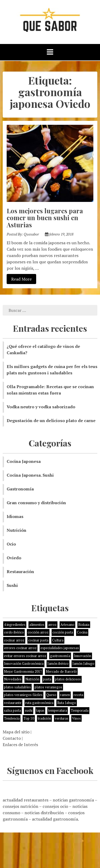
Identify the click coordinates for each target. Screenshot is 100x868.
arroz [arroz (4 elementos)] (52, 625)
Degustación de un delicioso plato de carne (51, 420)
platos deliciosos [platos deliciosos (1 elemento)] (68, 679)
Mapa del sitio (16, 732)
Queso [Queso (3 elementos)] (51, 695)
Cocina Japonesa (24, 461)
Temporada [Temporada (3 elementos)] (80, 710)
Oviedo (14, 558)
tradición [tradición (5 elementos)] (44, 718)
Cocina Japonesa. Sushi (30, 475)
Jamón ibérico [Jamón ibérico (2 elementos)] (58, 663)
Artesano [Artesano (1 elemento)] (67, 625)
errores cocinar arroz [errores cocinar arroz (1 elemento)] (20, 648)
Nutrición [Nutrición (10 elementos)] (32, 679)
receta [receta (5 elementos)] (78, 695)
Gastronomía (20, 489)
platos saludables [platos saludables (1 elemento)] (17, 687)
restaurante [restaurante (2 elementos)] (13, 703)
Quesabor (31, 234)
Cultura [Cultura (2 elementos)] (58, 640)
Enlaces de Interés (20, 745)
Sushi (12, 585)
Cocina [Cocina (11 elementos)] (82, 632)
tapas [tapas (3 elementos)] (40, 710)
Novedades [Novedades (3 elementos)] (13, 679)
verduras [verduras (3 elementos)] (62, 718)
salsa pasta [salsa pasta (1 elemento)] (12, 710)
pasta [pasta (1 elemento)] (47, 679)
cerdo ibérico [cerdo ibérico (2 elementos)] (14, 632)
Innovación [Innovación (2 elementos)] (83, 656)
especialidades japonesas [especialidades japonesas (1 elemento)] (60, 648)
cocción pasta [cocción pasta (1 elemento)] (63, 632)
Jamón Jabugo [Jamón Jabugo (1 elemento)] (83, 663)
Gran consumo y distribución (36, 503)
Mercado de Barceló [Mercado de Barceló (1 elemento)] (61, 671)
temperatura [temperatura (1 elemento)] (58, 710)
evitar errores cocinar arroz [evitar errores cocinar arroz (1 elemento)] (25, 656)
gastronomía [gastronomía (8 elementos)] (60, 656)
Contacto (12, 738)
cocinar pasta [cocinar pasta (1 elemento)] (38, 640)
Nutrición (16, 530)
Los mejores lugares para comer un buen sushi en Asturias (45, 218)
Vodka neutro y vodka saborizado (41, 407)
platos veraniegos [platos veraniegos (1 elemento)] (48, 687)
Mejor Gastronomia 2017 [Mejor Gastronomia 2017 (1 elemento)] (23, 671)
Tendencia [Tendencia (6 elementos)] (12, 718)
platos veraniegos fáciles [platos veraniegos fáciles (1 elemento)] (23, 695)
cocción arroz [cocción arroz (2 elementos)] (38, 632)
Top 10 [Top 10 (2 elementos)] (29, 718)
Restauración (20, 572)
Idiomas (15, 516)
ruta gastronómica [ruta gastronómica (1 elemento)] (39, 703)
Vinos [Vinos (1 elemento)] (76, 718)
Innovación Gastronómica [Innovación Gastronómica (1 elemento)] (24, 663)
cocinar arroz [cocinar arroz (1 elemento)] (14, 640)
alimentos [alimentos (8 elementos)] (37, 625)
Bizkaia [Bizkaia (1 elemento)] (84, 625)
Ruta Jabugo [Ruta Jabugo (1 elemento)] (67, 703)
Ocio (11, 544)
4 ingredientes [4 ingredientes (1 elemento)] (15, 625)
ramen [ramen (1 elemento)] (65, 695)
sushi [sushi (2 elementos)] (29, 710)
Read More (19, 279)
